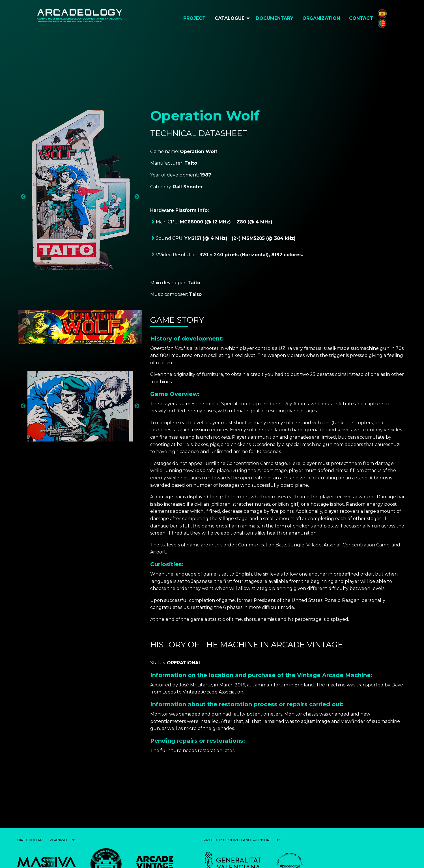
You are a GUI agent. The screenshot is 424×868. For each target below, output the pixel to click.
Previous (23, 197)
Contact (361, 18)
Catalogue (230, 18)
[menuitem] (194, 18)
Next (137, 197)
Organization (321, 18)
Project (194, 18)
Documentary (275, 18)
